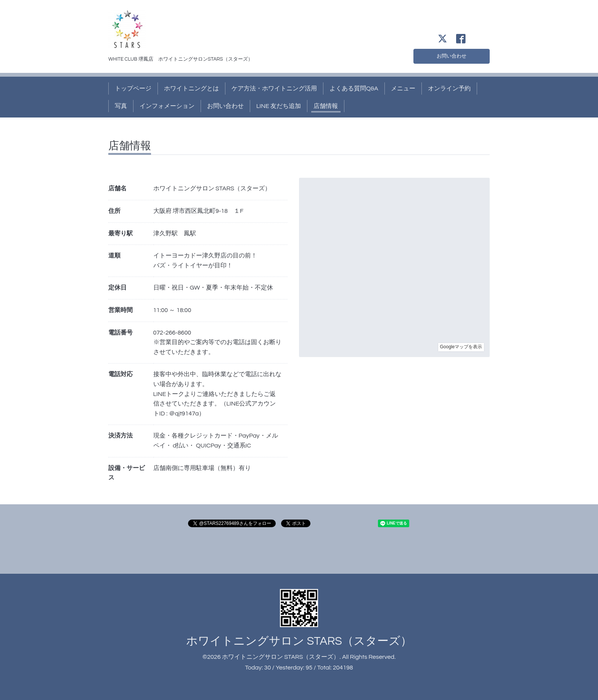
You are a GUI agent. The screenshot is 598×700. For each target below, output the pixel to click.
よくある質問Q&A (354, 89)
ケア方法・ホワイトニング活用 (274, 89)
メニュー (403, 89)
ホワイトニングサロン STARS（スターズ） (299, 641)
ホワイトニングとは (191, 89)
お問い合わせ (452, 55)
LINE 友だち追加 (279, 106)
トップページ (133, 89)
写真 (121, 106)
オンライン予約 (449, 89)
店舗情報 (326, 106)
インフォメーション (167, 106)
